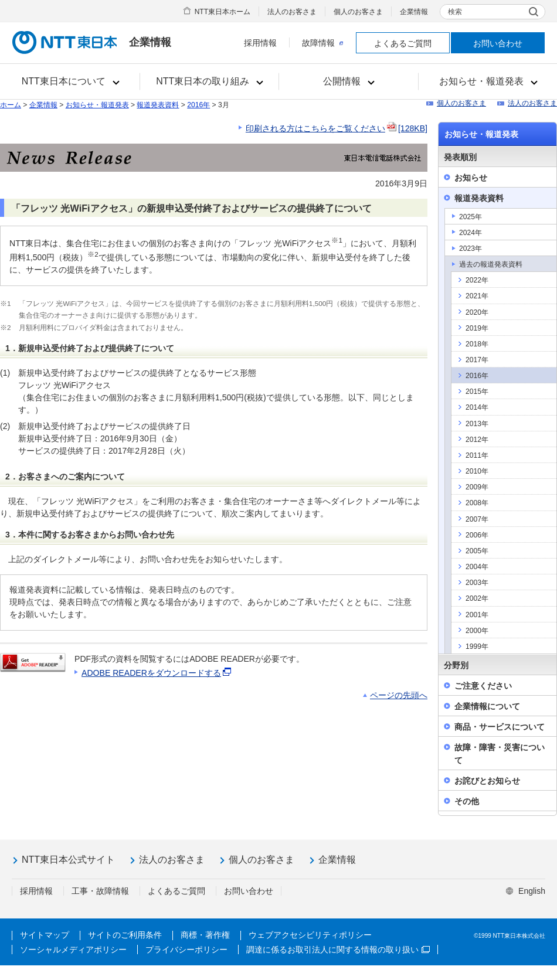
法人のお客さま (292, 12)
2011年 (477, 455)
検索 (455, 12)
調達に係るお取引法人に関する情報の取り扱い (338, 950)
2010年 (477, 471)
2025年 (471, 217)
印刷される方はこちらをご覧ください (337, 128)
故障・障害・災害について (500, 753)
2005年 (477, 551)
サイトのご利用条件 (125, 935)
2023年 (471, 249)
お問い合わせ (498, 43)
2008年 (477, 503)
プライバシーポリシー (186, 950)
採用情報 (260, 43)
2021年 (477, 296)
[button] (70, 81)
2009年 (477, 487)
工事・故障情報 (100, 891)
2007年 (477, 519)
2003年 (477, 583)
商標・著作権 (205, 935)
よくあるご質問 (403, 43)
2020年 (477, 312)
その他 (467, 801)
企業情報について (487, 706)
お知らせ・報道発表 (97, 105)
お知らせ (471, 178)
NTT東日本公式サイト (68, 860)
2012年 (477, 440)
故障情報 (322, 43)
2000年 (477, 631)
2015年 (477, 392)
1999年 (477, 646)
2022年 (477, 280)
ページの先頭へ (399, 695)
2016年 (198, 105)
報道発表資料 (158, 105)
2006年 (477, 535)
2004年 (477, 567)
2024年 (471, 233)
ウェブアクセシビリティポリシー (310, 935)
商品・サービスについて (500, 727)
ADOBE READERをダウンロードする (157, 673)
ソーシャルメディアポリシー (73, 950)
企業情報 (414, 12)
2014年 (477, 407)
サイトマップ (45, 935)
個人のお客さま (358, 12)
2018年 (477, 344)
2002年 (477, 598)
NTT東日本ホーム (223, 12)
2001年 (477, 615)
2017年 (477, 360)
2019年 (477, 328)
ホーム (11, 105)
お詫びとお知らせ (487, 781)
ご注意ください (483, 686)
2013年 (477, 424)
